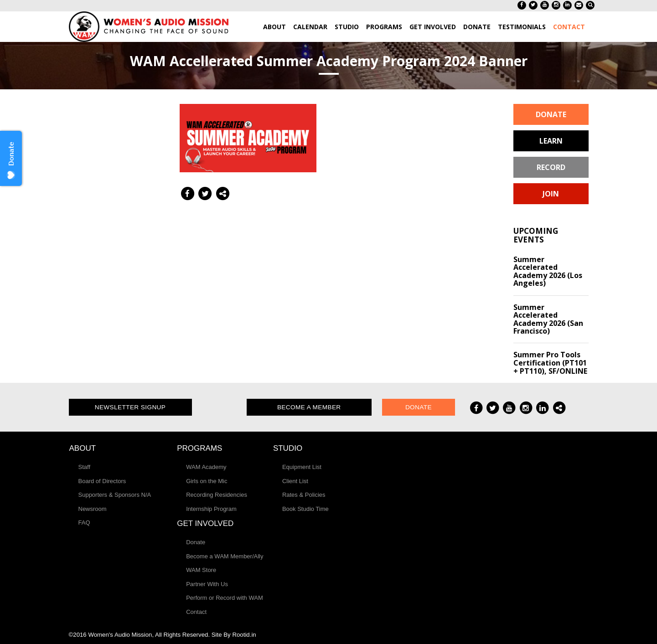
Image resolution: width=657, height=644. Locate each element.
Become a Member (309, 407)
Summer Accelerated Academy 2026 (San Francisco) (548, 319)
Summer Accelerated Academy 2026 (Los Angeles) (548, 271)
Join (551, 194)
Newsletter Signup (130, 407)
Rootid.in (244, 635)
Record (551, 167)
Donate (551, 114)
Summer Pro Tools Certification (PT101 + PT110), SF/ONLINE (550, 363)
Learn (551, 141)
